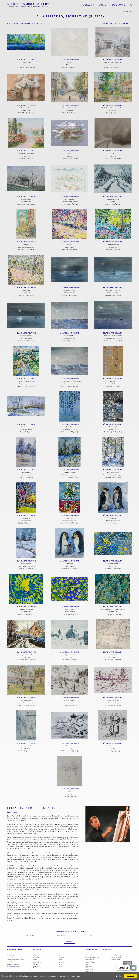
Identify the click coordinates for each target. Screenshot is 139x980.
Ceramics (62, 958)
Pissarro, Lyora (89, 970)
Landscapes (62, 954)
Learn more (75, 976)
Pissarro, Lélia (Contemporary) (90, 967)
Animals (61, 966)
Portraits (61, 963)
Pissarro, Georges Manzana (92, 958)
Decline (119, 976)
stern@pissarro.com (15, 966)
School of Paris (37, 963)
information (118, 5)
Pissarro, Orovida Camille (118, 956)
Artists (35, 959)
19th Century (36, 958)
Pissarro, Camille (89, 954)
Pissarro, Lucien (89, 971)
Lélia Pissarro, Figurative (26, 60)
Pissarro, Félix (89, 956)
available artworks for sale (26, 23)
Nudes (61, 965)
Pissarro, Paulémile (116, 958)
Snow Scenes (37, 966)
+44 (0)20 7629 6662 (14, 965)
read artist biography (117, 23)
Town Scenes (63, 956)
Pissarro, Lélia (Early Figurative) (90, 964)
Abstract (36, 965)
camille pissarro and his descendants (99, 949)
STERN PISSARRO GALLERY (15, 949)
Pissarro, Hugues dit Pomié (92, 961)
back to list (127, 11)
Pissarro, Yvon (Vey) (116, 959)
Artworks (89, 5)
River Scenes (36, 968)
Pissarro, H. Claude (90, 959)
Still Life (61, 959)
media (103, 5)
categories (37, 949)
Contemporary (37, 956)
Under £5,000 (37, 961)
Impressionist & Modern (39, 954)
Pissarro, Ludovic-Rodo (117, 954)
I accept (131, 976)
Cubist (61, 961)
